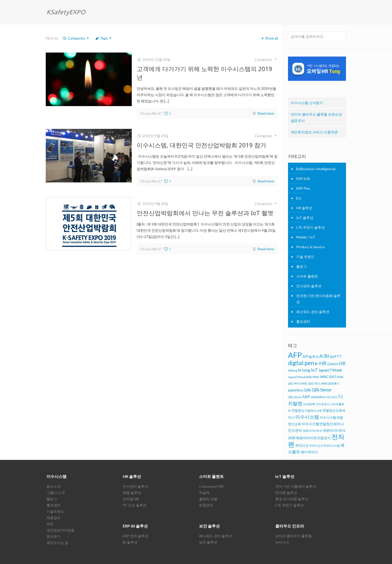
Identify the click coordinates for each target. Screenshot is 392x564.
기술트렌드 (55, 511)
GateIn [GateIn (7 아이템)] (333, 364)
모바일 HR (131, 499)
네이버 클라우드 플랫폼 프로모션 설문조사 (316, 117)
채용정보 (53, 518)
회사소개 (53, 486)
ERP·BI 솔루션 (135, 526)
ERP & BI (303, 179)
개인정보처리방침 (60, 530)
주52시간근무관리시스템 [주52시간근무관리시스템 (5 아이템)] (324, 446)
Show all (269, 38)
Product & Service (310, 247)
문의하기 (53, 536)
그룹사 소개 (56, 493)
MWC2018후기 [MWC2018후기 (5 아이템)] (330, 383)
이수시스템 (56, 476)
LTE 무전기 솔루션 (310, 227)
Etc (299, 198)
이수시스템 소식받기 (307, 103)
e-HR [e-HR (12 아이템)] (321, 363)
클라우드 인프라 (290, 526)
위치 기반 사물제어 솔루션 (296, 486)
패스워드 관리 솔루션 (313, 312)
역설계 (204, 493)
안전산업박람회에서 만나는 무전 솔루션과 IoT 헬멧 (205, 213)
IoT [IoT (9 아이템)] (314, 370)
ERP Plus (303, 188)
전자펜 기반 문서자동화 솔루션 (318, 299)
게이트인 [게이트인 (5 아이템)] (332, 397)
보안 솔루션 (209, 526)
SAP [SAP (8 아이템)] (306, 397)
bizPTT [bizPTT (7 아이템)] (336, 356)
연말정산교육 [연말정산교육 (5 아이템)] (313, 410)
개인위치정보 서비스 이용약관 (314, 132)
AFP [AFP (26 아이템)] (295, 355)
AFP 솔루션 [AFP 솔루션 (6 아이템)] (310, 357)
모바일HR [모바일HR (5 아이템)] (309, 404)
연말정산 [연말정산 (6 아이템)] (298, 410)
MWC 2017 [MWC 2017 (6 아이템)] (328, 377)
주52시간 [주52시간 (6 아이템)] (302, 445)
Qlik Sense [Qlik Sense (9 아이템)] (321, 390)
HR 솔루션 (304, 208)
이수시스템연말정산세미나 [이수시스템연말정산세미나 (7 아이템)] (323, 424)
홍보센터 (303, 321)
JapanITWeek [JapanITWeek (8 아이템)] (330, 370)
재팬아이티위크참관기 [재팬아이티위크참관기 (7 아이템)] (313, 438)
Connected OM (211, 486)
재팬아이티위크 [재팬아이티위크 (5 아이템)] (312, 431)
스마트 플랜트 (307, 276)
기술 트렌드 (305, 257)
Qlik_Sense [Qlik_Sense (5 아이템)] (295, 397)
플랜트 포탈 (208, 499)
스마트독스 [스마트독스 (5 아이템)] (323, 404)
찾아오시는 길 (57, 543)
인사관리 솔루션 (309, 286)
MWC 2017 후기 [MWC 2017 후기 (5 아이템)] (310, 383)
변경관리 (206, 505)
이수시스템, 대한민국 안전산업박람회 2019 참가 (201, 145)
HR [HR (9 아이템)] (342, 363)
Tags (104, 38)
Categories (76, 38)
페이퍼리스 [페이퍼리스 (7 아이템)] (309, 452)
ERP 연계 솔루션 (135, 536)
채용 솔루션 (132, 493)
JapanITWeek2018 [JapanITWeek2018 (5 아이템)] (300, 377)
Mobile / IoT (306, 237)
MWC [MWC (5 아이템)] (316, 377)
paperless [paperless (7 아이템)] (296, 390)
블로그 (301, 266)
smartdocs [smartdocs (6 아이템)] (318, 397)
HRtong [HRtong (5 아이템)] (293, 370)
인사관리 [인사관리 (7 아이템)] (295, 430)
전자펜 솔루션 (286, 493)
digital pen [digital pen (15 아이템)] (301, 363)
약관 (50, 524)
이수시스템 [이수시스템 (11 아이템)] (307, 417)
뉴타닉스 (282, 542)
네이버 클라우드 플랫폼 (293, 536)
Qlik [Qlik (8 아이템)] (307, 390)
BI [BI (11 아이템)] (327, 356)
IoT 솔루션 (305, 218)
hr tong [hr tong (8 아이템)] (304, 370)
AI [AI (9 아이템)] (321, 356)
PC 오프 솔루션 (135, 505)
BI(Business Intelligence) (316, 169)
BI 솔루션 (130, 542)
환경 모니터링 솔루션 (292, 499)
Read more (266, 113)
